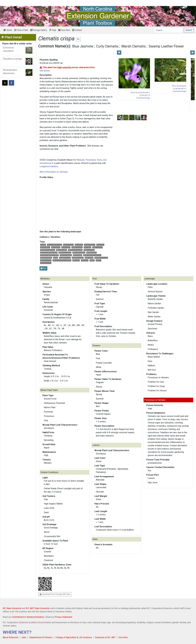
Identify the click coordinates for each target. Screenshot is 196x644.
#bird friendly (78, 255)
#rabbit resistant (77, 247)
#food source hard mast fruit (92, 255)
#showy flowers (68, 245)
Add (43, 268)
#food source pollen (79, 252)
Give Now (64, 30)
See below (45, 71)
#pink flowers (56, 247)
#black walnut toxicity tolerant (62, 260)
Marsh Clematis (134, 46)
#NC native (88, 247)
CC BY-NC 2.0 (145, 95)
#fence (92, 260)
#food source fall (89, 250)
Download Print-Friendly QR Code (55, 594)
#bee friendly (89, 258)
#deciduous (79, 245)
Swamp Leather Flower (166, 46)
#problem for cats (65, 258)
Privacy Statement (63, 617)
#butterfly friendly (46, 258)
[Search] (168, 30)
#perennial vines (46, 260)
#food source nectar (65, 252)
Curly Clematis (107, 46)
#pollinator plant (62, 250)
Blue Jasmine (83, 46)
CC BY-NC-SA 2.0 (180, 89)
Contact (77, 30)
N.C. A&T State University (38, 608)
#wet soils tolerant (66, 255)
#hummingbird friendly (55, 245)
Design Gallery (39, 30)
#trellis (98, 260)
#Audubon (76, 260)
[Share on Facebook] (11, 83)
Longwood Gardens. (49, 166)
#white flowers (45, 247)
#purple (43, 245)
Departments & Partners (41, 637)
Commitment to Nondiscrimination (28, 617)
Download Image (143, 98)
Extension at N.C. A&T (105, 637)
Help (53, 30)
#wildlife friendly (46, 263)
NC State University (12, 608)
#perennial (85, 260)
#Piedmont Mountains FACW (49, 255)
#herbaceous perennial (48, 250)
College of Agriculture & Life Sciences (74, 637)
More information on (54, 172)
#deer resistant (97, 247)
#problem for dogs (78, 258)
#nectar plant (66, 247)
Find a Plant (21, 30)
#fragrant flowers (90, 245)
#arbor (56, 258)
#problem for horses (101, 258)
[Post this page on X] (5, 83)
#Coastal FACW (91, 252)
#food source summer (75, 250)
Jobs (24, 637)
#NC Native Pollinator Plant (49, 252)
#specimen (100, 245)
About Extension (10, 637)
